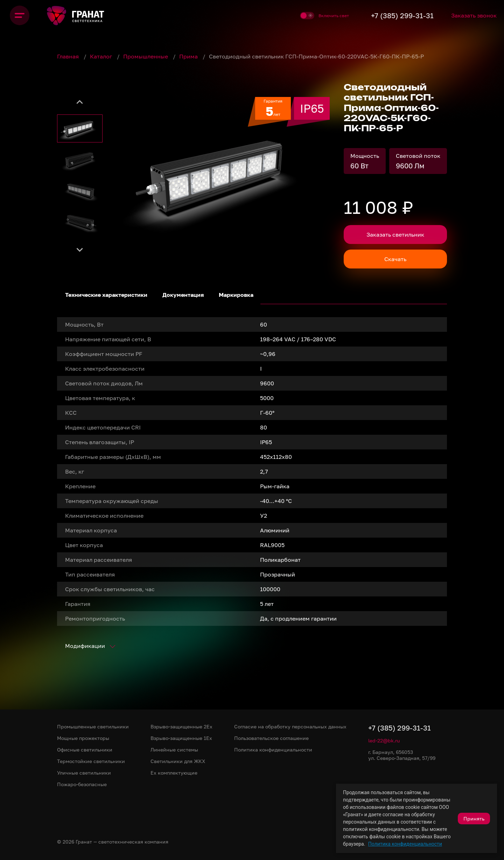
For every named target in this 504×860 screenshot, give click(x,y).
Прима (189, 56)
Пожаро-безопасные (82, 784)
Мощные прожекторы (83, 738)
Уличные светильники (84, 773)
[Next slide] (80, 249)
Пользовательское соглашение (271, 738)
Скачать (395, 259)
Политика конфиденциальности (405, 844)
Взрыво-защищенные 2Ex (181, 726)
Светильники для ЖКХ (178, 761)
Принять (474, 819)
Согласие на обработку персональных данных (290, 726)
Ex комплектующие (174, 773)
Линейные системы (174, 750)
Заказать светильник (395, 235)
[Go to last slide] (80, 102)
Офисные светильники (85, 750)
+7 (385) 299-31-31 (394, 15)
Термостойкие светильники (91, 761)
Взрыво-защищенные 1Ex (181, 738)
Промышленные (146, 56)
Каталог (102, 56)
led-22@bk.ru (384, 740)
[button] (80, 128)
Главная (69, 56)
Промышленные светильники (93, 726)
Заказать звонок (470, 15)
